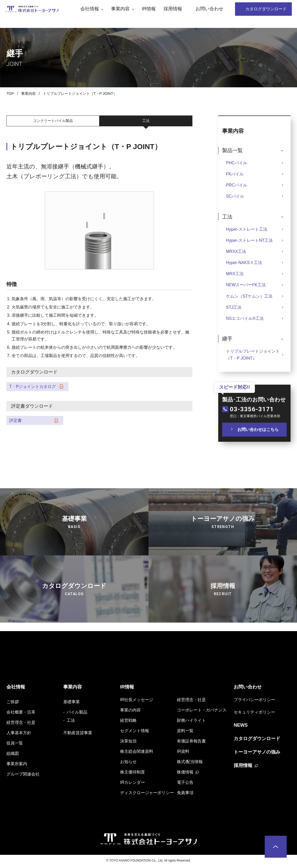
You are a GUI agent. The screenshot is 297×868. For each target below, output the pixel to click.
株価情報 (185, 774)
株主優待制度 (132, 774)
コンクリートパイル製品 (53, 121)
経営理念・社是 (21, 724)
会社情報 (16, 688)
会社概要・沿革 (21, 714)
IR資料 (183, 753)
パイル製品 (77, 714)
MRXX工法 (236, 251)
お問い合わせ (248, 688)
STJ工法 (234, 307)
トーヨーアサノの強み (257, 754)
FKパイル (235, 174)
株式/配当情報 (190, 763)
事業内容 (28, 94)
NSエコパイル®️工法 (245, 318)
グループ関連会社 (23, 776)
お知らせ (128, 763)
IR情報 (127, 688)
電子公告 (185, 784)
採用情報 (243, 767)
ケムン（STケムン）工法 (249, 296)
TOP (10, 94)
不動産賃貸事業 (78, 734)
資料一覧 (185, 732)
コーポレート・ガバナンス (202, 712)
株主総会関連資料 (137, 753)
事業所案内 (17, 765)
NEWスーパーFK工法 (246, 285)
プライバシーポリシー (254, 701)
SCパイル (235, 196)
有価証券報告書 (191, 743)
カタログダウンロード (257, 740)
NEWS (241, 727)
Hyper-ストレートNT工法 (249, 240)
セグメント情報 (135, 732)
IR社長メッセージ (137, 701)
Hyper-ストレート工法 (247, 229)
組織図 (13, 755)
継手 (227, 339)
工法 (146, 121)
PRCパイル (237, 185)
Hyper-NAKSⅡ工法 (244, 263)
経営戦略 (128, 722)
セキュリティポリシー (254, 714)
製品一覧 (232, 150)
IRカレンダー (132, 784)
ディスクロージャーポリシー (147, 794)
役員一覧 (15, 745)
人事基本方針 (19, 734)
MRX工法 (235, 274)
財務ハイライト (191, 722)
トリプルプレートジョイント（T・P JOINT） (253, 355)
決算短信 (128, 743)
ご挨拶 (13, 703)
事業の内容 (130, 712)
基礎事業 (72, 703)
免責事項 (185, 794)
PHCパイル (237, 163)
